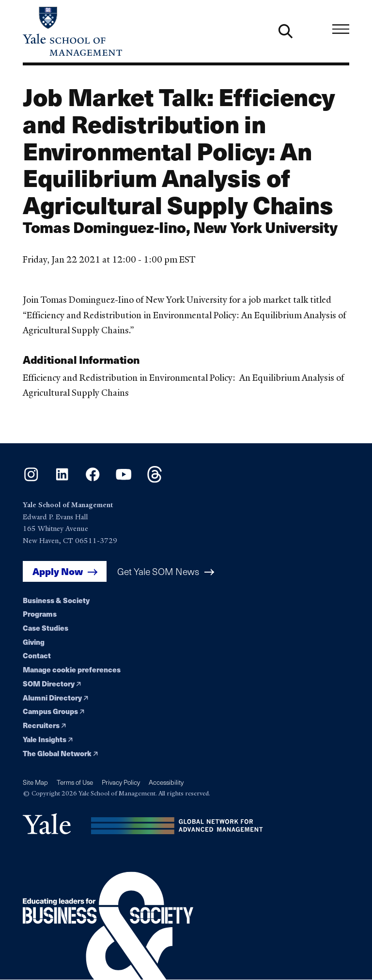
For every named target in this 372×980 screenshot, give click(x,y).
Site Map (35, 782)
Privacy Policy (121, 782)
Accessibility (166, 782)
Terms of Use (75, 782)
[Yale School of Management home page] (104, 31)
